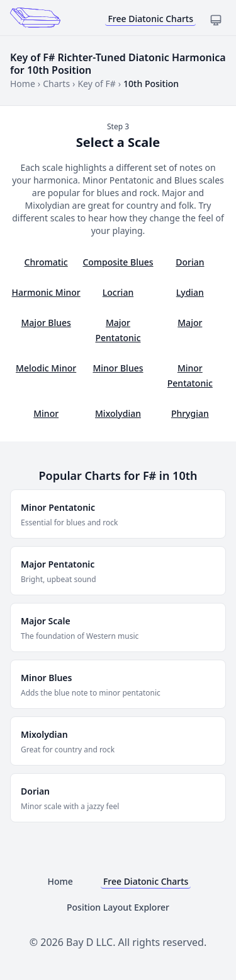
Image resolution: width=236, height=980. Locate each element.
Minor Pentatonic (190, 376)
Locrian (118, 292)
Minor (46, 413)
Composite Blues (118, 262)
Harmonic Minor (46, 292)
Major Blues (46, 323)
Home (23, 84)
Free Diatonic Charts (150, 19)
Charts (56, 84)
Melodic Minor (46, 368)
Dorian (190, 262)
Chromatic (46, 262)
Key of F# (96, 84)
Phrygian (190, 413)
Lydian (190, 292)
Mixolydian (118, 413)
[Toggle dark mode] (216, 20)
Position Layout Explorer (118, 907)
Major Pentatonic (118, 330)
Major (190, 323)
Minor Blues (118, 368)
